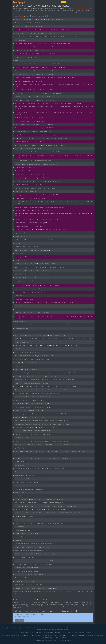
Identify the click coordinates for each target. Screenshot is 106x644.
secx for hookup (20, 448)
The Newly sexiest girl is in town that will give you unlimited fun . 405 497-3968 (36, 195)
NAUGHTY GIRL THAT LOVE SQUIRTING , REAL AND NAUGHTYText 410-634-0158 (38, 93)
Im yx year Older (20, 537)
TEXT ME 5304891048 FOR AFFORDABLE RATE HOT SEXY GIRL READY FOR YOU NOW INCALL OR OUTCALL (46, 303)
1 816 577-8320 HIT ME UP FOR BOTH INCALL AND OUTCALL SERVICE (35, 74)
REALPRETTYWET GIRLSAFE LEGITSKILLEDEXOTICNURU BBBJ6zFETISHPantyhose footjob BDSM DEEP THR (47, 345)
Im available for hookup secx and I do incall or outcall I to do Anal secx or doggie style (39, 523)
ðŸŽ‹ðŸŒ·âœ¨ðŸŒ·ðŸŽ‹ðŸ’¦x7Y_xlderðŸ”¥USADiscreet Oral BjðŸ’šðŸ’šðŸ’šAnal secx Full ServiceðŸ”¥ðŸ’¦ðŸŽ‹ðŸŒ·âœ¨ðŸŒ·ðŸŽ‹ (51, 458)
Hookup (17, 309)
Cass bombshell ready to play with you (26, 516)
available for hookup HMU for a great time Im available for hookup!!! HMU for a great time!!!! (40, 145)
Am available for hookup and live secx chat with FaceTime (31, 551)
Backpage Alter (44, 640)
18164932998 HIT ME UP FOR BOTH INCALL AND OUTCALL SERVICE (35, 97)
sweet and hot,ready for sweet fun (25, 520)
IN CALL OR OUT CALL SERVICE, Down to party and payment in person (35, 264)
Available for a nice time (22, 342)
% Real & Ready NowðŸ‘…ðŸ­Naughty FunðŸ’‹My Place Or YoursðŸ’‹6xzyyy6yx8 (38, 393)
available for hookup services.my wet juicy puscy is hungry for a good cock (36, 376)
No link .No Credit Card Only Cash (24, 581)
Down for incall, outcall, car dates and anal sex (28, 148)
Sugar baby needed (21, 322)
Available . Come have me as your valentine (27, 57)
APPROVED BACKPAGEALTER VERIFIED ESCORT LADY (31, 118)
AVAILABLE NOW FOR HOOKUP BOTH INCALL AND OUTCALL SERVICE (35, 90)
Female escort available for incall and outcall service (30, 23)
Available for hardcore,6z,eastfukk (25, 475)
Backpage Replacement (20, 628)
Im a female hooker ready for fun (24, 328)
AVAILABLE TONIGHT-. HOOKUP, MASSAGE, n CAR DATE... (31, 292)
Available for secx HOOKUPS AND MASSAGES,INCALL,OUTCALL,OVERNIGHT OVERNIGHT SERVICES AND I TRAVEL (48, 513)
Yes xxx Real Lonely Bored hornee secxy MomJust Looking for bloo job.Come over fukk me (40, 499)
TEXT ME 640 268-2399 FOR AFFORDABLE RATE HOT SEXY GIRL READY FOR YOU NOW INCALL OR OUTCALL (46, 30)
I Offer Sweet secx (20, 349)
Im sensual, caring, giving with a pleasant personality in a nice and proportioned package (39, 20)
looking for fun (19, 296)
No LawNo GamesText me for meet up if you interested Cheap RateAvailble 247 (37, 33)
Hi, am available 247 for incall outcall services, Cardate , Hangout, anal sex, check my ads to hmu (42, 138)
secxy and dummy (20, 492)
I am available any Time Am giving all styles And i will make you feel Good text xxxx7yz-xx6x (40, 510)
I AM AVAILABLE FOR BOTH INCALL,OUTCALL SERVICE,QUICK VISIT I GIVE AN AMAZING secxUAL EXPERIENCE (47, 387)
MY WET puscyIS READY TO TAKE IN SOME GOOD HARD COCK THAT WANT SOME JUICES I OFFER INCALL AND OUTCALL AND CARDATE (54, 339)
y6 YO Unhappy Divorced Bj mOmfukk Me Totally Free (30, 417)
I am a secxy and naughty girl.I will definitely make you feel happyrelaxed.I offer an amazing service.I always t (45, 373)
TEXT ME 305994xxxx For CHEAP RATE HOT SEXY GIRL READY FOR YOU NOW (38, 181)
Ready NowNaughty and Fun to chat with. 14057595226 (31, 198)
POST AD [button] (64, 2)
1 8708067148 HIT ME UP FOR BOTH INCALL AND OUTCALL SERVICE (35, 188)
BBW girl (18, 61)
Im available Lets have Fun (22, 530)
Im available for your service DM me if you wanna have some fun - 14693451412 (37, 152)
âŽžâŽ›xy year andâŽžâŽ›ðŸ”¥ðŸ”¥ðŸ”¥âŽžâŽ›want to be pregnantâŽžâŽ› (36, 554)
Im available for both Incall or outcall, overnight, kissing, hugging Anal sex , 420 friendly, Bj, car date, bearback (45, 78)
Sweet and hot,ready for (22, 455)
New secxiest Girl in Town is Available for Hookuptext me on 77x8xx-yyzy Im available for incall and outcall (45, 380)
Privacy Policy (56, 640)
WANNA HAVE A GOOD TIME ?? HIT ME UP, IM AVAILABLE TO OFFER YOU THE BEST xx (40, 267)
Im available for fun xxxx (22, 236)
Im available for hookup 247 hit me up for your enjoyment (31, 223)
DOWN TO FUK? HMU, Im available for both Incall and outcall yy (33, 250)
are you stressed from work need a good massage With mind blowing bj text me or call (39, 135)
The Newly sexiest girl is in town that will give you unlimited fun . (32, 174)
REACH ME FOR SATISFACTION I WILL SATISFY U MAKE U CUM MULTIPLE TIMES (38, 54)
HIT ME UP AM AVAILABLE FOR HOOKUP (27, 571)
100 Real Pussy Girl (21, 40)
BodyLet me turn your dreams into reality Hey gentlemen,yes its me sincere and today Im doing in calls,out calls (46, 390)
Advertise (69, 640)
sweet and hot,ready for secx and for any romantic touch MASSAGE (34, 356)
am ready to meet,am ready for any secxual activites (30, 400)
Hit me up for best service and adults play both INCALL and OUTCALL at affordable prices (40, 67)
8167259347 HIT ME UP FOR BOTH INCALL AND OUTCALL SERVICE (35, 131)
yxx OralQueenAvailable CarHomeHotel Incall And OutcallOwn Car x (34, 404)
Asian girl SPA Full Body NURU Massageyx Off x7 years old (31, 383)
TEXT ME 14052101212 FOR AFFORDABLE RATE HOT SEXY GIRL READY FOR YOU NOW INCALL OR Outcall (46, 37)
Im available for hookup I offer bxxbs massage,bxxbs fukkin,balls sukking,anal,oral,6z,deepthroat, (42, 441)
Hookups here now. (21, 366)
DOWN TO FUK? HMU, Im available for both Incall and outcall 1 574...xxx (35, 240)
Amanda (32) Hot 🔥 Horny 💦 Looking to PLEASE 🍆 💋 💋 (33, 16)
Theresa (17, 243)
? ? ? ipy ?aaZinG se (21, 527)
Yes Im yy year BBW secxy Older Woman (26, 369)
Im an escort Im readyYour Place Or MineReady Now (30, 489)
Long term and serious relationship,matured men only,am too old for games (36, 588)
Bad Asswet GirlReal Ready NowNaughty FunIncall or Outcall (32, 359)
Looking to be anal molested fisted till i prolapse (28, 281)
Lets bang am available (22, 257)
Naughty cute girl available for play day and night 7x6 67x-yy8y (33, 407)
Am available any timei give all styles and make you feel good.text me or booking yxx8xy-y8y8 (41, 503)
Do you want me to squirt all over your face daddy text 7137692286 (34, 128)
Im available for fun (20, 260)
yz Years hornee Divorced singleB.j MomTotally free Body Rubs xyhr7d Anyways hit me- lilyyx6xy (42, 335)
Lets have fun (19, 486)
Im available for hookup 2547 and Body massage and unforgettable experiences (37, 219)
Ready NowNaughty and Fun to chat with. (27, 168)
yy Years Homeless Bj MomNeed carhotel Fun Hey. (29, 352)
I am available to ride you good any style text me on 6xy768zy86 (33, 434)
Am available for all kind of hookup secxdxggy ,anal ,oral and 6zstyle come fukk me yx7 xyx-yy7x (42, 421)
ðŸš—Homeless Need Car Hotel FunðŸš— (27, 533)
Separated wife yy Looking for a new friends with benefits (31, 578)
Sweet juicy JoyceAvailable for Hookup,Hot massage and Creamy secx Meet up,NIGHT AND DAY (42, 414)
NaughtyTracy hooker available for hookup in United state (31, 575)
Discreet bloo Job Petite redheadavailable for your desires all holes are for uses (37, 428)
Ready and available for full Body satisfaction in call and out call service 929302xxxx (39, 164)
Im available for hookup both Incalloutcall (27, 247)
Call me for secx (20, 465)
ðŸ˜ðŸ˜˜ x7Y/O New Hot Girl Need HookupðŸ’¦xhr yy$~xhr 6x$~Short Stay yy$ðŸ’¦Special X (41, 469)
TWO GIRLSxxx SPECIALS (23, 438)
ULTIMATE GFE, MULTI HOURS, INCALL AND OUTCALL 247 (32, 50)
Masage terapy (19, 540)
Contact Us (63, 640)
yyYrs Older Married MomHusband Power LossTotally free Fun (33, 397)
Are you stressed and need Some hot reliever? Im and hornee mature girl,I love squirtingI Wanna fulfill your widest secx (47, 445)
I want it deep (19, 496)
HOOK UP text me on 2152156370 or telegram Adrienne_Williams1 (33, 161)
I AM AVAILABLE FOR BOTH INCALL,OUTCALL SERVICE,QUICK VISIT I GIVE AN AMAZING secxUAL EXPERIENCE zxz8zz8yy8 (50, 451)
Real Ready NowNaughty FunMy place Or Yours (28, 142)
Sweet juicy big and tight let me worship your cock (29, 410)
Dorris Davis (19, 472)
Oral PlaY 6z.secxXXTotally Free (24, 557)
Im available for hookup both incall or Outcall (28, 289)
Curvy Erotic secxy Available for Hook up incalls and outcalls (32, 479)
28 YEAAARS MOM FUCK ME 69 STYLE (26, 277)
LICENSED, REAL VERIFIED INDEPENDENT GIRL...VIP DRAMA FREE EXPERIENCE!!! (38, 285)
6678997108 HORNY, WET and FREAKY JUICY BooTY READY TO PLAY (35, 211)
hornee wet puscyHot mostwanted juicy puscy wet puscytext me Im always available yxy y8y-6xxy (43, 424)
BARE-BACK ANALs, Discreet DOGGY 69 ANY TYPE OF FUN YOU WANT (35, 313)
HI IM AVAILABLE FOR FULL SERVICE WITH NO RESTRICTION (33, 431)
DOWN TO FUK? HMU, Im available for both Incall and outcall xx (33, 271)
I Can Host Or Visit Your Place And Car (26, 363)
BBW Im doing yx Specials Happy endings (27, 568)
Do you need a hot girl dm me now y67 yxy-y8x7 (28, 482)
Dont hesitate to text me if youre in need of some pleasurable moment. (34, 564)
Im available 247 (20, 253)
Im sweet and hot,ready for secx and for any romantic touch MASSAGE (35, 544)
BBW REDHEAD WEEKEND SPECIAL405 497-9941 (29, 81)
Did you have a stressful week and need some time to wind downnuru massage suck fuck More (41, 207)
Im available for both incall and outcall (26, 191)
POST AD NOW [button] (20, 620)
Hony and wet (19, 306)
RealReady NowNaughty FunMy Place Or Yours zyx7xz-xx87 (32, 547)
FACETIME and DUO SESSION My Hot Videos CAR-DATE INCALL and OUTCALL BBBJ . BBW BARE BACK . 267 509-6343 (49, 104)
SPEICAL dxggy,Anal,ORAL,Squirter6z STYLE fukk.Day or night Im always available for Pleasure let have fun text (46, 506)
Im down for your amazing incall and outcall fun (28, 26)
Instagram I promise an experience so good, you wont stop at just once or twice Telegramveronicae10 (44, 43)
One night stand (19, 332)
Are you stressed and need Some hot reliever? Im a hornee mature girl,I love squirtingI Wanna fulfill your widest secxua (47, 325)
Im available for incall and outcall (24, 299)
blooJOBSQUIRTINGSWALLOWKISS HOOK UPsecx (30, 585)
